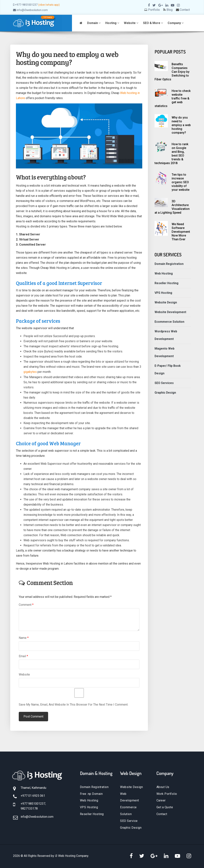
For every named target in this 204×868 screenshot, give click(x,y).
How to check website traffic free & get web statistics (173, 98)
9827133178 (29, 808)
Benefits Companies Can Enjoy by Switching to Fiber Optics (172, 72)
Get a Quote (165, 807)
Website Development (170, 312)
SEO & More (153, 23)
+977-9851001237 (26, 5)
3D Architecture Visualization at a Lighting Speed (172, 207)
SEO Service (129, 821)
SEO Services (164, 383)
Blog (170, 10)
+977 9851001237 (33, 804)
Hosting (112, 23)
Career (161, 800)
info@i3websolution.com (32, 10)
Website (131, 23)
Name (24, 638)
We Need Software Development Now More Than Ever (181, 232)
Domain (94, 23)
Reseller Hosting (167, 283)
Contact (185, 10)
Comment (26, 605)
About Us (163, 787)
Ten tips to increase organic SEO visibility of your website (181, 182)
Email (23, 656)
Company (176, 23)
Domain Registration (169, 264)
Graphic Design (165, 393)
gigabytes (30, 372)
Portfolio (154, 10)
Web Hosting (164, 273)
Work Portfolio (167, 794)
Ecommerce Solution (170, 322)
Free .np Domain (91, 794)
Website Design (166, 302)
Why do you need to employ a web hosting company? (181, 125)
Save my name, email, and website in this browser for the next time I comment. (73, 704)
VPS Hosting (163, 293)
